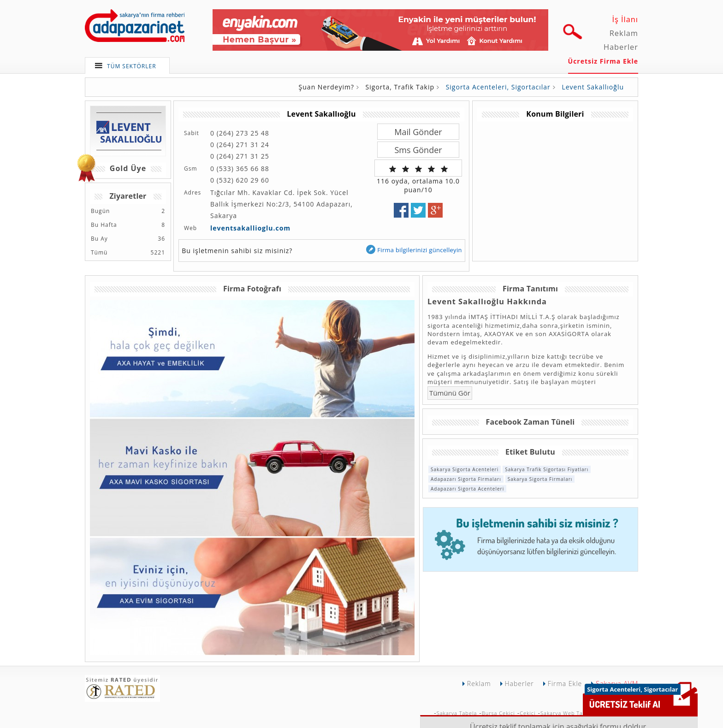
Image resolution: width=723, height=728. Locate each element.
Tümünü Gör (450, 393)
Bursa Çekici (498, 713)
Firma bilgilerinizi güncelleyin (414, 250)
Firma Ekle (565, 684)
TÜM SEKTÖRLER (132, 66)
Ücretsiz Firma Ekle (603, 61)
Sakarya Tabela (457, 713)
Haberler (621, 47)
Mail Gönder (418, 132)
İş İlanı (625, 19)
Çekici (527, 713)
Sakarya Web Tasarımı (570, 713)
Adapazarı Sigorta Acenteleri (467, 489)
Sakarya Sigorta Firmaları (540, 479)
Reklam (624, 33)
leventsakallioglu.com (250, 228)
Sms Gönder (418, 150)
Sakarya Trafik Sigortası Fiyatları (547, 469)
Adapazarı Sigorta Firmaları (466, 479)
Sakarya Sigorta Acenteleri (465, 469)
